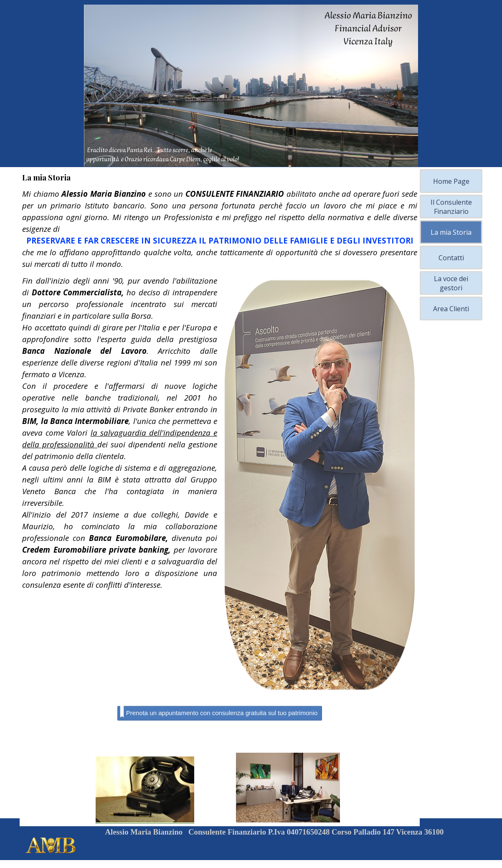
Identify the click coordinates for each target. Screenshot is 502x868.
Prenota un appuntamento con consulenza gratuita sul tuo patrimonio (219, 712)
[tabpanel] (220, 229)
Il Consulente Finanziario (451, 207)
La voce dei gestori (451, 283)
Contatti (451, 258)
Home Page (451, 181)
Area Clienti (451, 309)
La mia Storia (451, 232)
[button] (145, 790)
